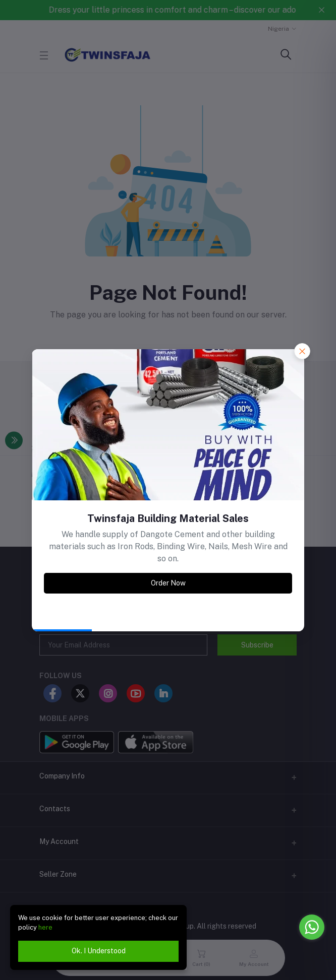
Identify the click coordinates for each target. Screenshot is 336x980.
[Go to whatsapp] (312, 927)
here (45, 927)
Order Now (168, 583)
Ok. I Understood (99, 951)
